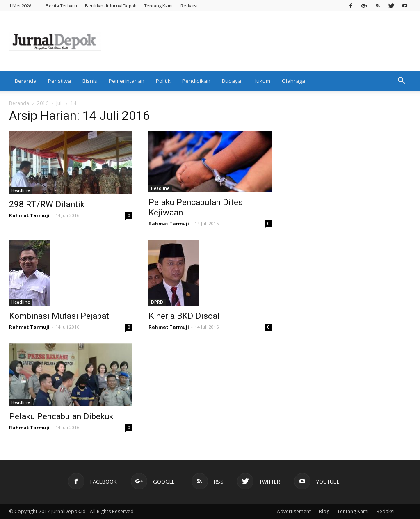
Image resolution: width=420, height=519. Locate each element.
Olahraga (293, 81)
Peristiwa (59, 81)
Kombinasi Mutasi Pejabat (59, 316)
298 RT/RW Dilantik (47, 204)
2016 (43, 103)
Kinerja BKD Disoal (184, 316)
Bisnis (90, 81)
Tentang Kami (158, 6)
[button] (401, 81)
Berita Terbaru (61, 6)
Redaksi (189, 6)
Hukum (261, 81)
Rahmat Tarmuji (29, 215)
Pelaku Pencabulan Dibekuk (61, 416)
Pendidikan (196, 81)
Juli (59, 103)
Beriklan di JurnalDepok (111, 6)
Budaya (232, 81)
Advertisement (294, 511)
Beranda (26, 81)
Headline (21, 190)
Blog (324, 511)
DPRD (157, 302)
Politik (163, 81)
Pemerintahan (127, 81)
